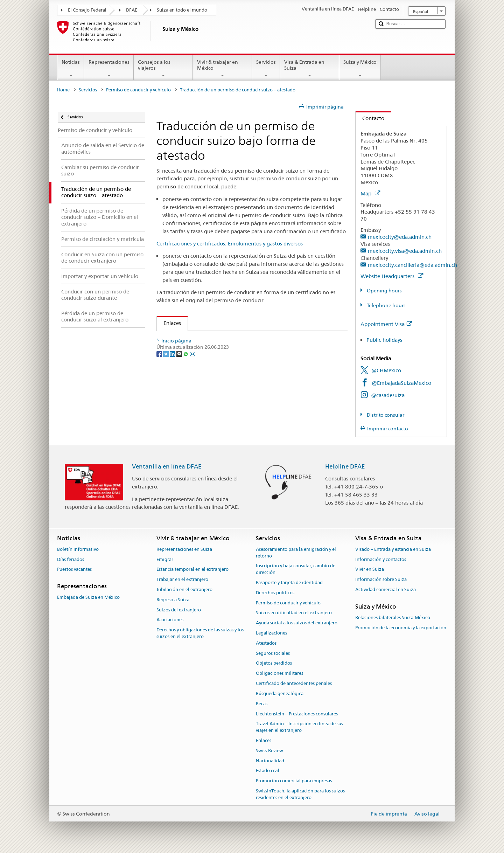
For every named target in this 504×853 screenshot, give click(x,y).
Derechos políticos (275, 593)
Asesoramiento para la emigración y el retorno (296, 553)
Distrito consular (385, 415)
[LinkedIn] (173, 375)
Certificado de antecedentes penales (294, 683)
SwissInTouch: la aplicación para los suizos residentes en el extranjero (300, 794)
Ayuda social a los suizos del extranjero (297, 623)
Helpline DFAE (345, 466)
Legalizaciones (271, 633)
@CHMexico (386, 370)
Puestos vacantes (74, 570)
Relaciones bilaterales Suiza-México (393, 618)
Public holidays (384, 340)
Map (370, 193)
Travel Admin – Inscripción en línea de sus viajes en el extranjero (299, 727)
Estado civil (268, 771)
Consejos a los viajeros (163, 69)
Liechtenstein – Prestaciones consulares (297, 714)
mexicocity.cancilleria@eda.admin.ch (412, 265)
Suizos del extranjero (179, 610)
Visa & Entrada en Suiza (310, 69)
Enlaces (169, 323)
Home (63, 90)
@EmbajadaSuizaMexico (401, 383)
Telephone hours (386, 305)
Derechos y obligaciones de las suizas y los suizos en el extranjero (200, 633)
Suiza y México (360, 69)
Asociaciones (170, 620)
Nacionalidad (270, 761)
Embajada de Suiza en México (88, 598)
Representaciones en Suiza (184, 549)
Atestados (266, 643)
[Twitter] (166, 375)
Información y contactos (381, 559)
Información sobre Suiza (381, 579)
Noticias (71, 69)
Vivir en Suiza (370, 570)
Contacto (370, 118)
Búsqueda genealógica (280, 694)
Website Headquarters (392, 276)
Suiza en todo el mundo (182, 10)
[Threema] (180, 375)
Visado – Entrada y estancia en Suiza (393, 549)
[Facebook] (160, 375)
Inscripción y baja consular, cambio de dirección (296, 569)
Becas (262, 704)
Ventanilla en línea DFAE (167, 466)
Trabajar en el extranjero (182, 579)
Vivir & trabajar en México (222, 69)
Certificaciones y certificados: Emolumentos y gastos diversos (230, 244)
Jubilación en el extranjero (184, 590)
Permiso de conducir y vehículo (138, 90)
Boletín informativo (78, 549)
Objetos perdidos (274, 663)
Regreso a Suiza (173, 600)
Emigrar (165, 559)
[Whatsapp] (186, 375)
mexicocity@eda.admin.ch (400, 237)
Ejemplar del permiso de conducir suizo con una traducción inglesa (246, 339)
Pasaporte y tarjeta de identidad (289, 582)
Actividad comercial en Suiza (386, 590)
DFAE (132, 10)
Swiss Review (269, 751)
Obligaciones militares (279, 674)
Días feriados (71, 559)
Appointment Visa (386, 324)
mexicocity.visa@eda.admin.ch (405, 251)
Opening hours (384, 291)
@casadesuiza (388, 395)
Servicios (266, 69)
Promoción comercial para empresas (294, 781)
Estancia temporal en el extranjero (192, 570)
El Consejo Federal (87, 10)
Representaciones (109, 69)
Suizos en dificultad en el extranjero (294, 613)
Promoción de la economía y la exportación (401, 628)
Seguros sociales (273, 653)
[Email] (192, 375)
